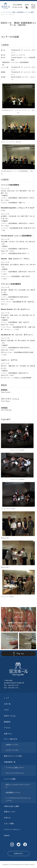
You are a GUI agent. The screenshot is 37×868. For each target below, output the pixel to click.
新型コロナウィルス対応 (13, 756)
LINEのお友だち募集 (11, 806)
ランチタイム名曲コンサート (15, 768)
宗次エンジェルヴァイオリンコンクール (18, 786)
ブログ (6, 710)
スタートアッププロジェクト (15, 773)
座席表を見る (18, 854)
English (7, 835)
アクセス (7, 728)
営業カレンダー (10, 812)
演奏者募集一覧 (10, 762)
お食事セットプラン (12, 745)
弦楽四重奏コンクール (13, 793)
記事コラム (8, 734)
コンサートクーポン (12, 750)
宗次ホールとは (10, 716)
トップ (6, 698)
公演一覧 (7, 704)
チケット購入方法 (11, 739)
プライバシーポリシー (12, 830)
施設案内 (7, 722)
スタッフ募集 (9, 824)
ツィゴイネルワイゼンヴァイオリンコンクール (18, 799)
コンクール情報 (10, 779)
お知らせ (7, 818)
